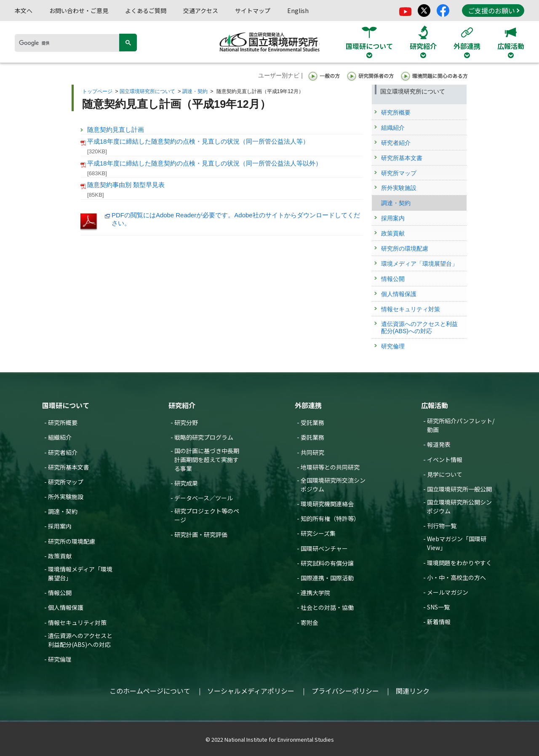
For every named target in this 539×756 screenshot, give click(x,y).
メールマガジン (448, 592)
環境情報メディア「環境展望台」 (80, 573)
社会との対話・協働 (327, 607)
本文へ (24, 11)
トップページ (97, 91)
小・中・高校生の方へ (456, 577)
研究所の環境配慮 (72, 541)
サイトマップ (253, 11)
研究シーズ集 (318, 533)
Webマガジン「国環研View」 (457, 543)
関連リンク (413, 691)
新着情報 (439, 622)
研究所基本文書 (69, 467)
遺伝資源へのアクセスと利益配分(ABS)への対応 (80, 640)
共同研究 (312, 452)
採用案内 (60, 526)
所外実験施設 (66, 497)
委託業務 (312, 437)
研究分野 (186, 422)
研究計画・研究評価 (201, 534)
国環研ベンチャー (324, 548)
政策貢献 (60, 556)
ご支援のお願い (494, 11)
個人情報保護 (66, 607)
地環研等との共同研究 (330, 467)
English (298, 11)
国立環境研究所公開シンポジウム (459, 506)
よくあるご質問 (146, 11)
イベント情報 (445, 459)
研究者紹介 (63, 452)
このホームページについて (150, 691)
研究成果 (186, 483)
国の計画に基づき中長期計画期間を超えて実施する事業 (207, 459)
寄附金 (310, 622)
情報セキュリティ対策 (77, 622)
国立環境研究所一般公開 (459, 489)
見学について (445, 474)
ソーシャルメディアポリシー (251, 691)
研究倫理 (60, 659)
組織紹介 (60, 437)
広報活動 (435, 405)
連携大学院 (315, 593)
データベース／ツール (204, 498)
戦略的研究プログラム (204, 437)
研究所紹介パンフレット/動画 (461, 425)
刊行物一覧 (442, 526)
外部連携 (308, 405)
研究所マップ (66, 482)
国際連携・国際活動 (327, 578)
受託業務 (312, 422)
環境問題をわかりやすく (459, 563)
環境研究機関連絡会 (327, 504)
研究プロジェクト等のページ (207, 515)
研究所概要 (63, 422)
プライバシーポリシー (345, 691)
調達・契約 (195, 91)
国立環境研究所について (147, 91)
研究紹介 (182, 405)
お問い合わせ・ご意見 (79, 11)
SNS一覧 (438, 607)
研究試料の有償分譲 (327, 563)
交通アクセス (201, 11)
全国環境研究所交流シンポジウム (333, 485)
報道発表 (439, 444)
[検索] (70, 43)
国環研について (66, 405)
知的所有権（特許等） (330, 518)
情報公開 (60, 593)
